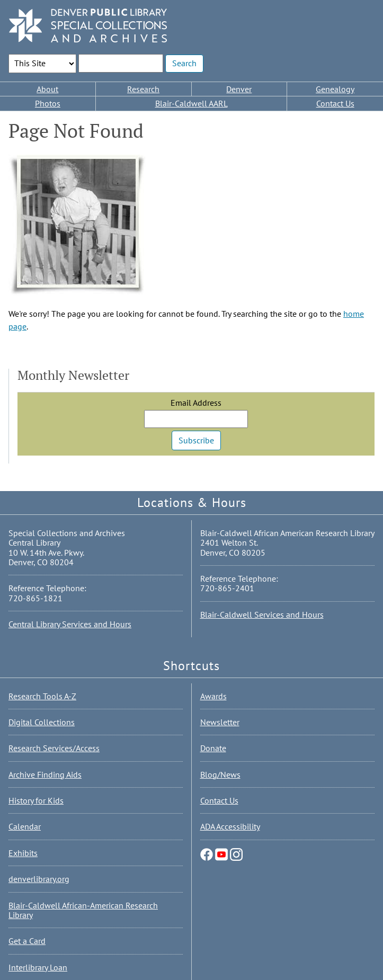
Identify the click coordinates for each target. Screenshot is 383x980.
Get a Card (27, 941)
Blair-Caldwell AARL (191, 103)
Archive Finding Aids (45, 774)
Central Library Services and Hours (70, 624)
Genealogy (335, 89)
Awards (213, 696)
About (47, 89)
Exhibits (23, 853)
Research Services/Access (54, 748)
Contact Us (335, 103)
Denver (239, 89)
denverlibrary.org (39, 879)
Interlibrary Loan (38, 967)
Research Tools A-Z (42, 696)
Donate (213, 748)
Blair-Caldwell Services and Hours (262, 614)
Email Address (196, 403)
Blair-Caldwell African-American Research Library (83, 910)
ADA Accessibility (230, 826)
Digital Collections (42, 722)
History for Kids (36, 800)
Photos (48, 103)
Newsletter (220, 722)
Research (143, 89)
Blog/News (220, 774)
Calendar (25, 826)
